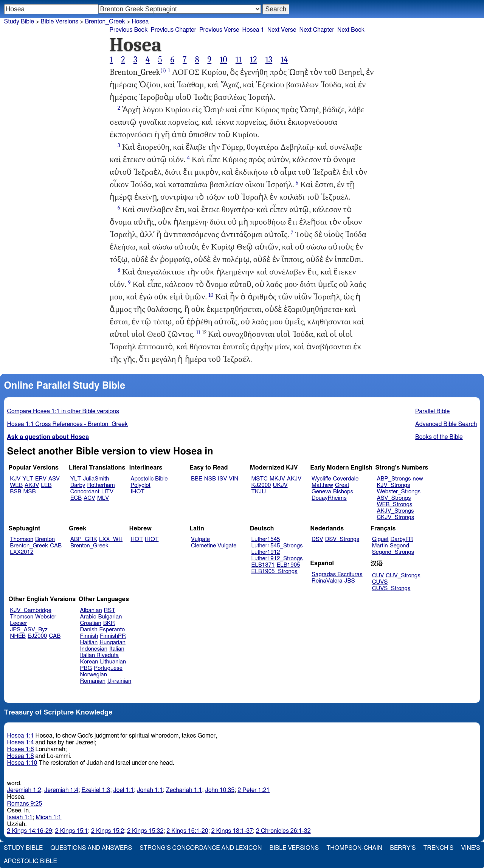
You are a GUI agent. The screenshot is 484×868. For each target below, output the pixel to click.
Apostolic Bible (30, 861)
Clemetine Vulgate (214, 546)
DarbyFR (402, 539)
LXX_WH (111, 539)
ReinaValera (327, 581)
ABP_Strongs (394, 479)
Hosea (140, 22)
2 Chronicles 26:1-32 (283, 831)
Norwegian (94, 675)
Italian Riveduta (99, 655)
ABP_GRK (84, 539)
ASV (54, 479)
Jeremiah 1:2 (24, 790)
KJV (15, 479)
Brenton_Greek (105, 22)
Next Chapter (317, 30)
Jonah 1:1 (150, 790)
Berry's (403, 848)
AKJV (32, 485)
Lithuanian (113, 662)
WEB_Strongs (394, 505)
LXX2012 (22, 552)
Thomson (22, 539)
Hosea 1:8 (21, 756)
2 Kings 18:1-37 (232, 831)
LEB (46, 485)
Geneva (321, 492)
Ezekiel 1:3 (96, 790)
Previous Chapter (173, 30)
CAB (56, 546)
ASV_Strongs (394, 498)
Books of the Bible (439, 437)
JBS (349, 581)
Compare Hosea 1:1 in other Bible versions (63, 411)
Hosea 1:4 (21, 742)
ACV (89, 498)
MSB (29, 492)
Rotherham (101, 485)
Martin (380, 546)
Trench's (438, 848)
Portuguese (108, 668)
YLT (28, 479)
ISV (222, 479)
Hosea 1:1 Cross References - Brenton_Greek (68, 424)
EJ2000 (37, 636)
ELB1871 (263, 565)
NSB (210, 479)
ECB (76, 498)
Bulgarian (110, 617)
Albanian (91, 610)
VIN (233, 479)
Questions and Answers (91, 848)
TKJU (259, 492)
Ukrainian (119, 681)
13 (269, 60)
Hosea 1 (253, 30)
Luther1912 (266, 552)
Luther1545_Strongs (277, 546)
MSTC (260, 479)
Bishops (343, 492)
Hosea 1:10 (22, 763)
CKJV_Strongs (395, 517)
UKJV (280, 485)
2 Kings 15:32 (145, 831)
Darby (78, 485)
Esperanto (112, 630)
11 (239, 60)
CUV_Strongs (403, 576)
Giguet (380, 539)
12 (254, 60)
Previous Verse (219, 30)
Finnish (89, 636)
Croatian (91, 623)
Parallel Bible (432, 411)
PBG (86, 668)
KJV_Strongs (393, 485)
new (418, 479)
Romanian (93, 681)
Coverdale (346, 479)
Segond (399, 546)
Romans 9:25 (25, 804)
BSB (16, 492)
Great (342, 485)
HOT (137, 539)
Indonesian (94, 649)
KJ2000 (261, 485)
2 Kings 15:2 (108, 831)
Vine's (471, 848)
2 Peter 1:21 (254, 790)
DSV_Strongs (342, 539)
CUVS (380, 582)
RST (110, 610)
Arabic (88, 617)
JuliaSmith (96, 479)
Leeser (18, 623)
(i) (163, 71)
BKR (109, 623)
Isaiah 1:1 (20, 817)
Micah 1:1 (48, 817)
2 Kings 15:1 (72, 831)
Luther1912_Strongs (277, 559)
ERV (41, 479)
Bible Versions (59, 22)
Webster (46, 617)
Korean (89, 662)
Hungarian (112, 642)
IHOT (137, 492)
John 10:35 (220, 790)
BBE (197, 479)
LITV (107, 492)
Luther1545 (266, 539)
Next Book (351, 30)
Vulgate (200, 539)
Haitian (89, 642)
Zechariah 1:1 (184, 790)
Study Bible (19, 22)
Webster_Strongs (399, 492)
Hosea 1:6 (21, 749)
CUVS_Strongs (391, 588)
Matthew (322, 485)
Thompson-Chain (354, 848)
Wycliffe (321, 479)
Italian (117, 649)
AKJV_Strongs (395, 511)
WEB (16, 485)
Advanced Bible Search (446, 424)
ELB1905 (289, 565)
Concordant (85, 492)
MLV (103, 498)
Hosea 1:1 (21, 736)
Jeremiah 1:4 (61, 790)
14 (284, 60)
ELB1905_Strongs (275, 571)
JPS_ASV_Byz (29, 630)
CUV (378, 576)
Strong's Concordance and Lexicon (201, 848)
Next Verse (282, 30)
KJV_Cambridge (31, 610)
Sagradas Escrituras (337, 574)
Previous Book (129, 30)
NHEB (18, 636)
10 (223, 60)
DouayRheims (329, 498)
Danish (89, 630)
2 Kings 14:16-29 (30, 831)
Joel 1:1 (123, 790)
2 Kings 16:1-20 (187, 831)
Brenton (45, 539)
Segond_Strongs (393, 552)
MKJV (277, 479)
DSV (317, 539)
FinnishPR (113, 636)
